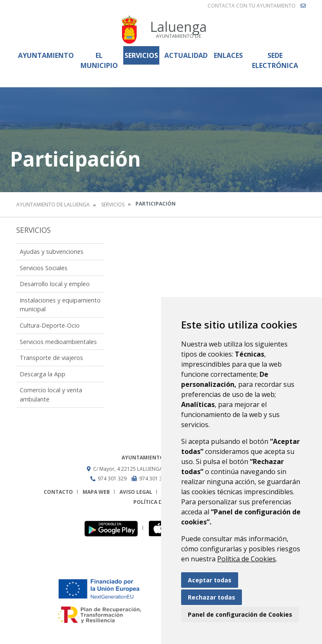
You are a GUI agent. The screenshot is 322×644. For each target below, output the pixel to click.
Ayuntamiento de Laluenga (53, 205)
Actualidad (186, 55)
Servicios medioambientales (58, 342)
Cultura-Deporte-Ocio (50, 325)
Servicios (141, 55)
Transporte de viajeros (51, 358)
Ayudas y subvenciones (52, 252)
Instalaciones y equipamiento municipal (60, 305)
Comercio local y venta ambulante (51, 395)
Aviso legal (136, 492)
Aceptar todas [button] (210, 580)
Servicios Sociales (44, 268)
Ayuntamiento (46, 55)
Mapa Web (96, 492)
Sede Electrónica (275, 60)
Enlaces (228, 55)
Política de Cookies (247, 559)
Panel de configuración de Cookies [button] (240, 614)
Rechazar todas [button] (212, 597)
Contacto (58, 492)
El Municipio (99, 60)
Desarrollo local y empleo (55, 284)
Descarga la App (43, 374)
